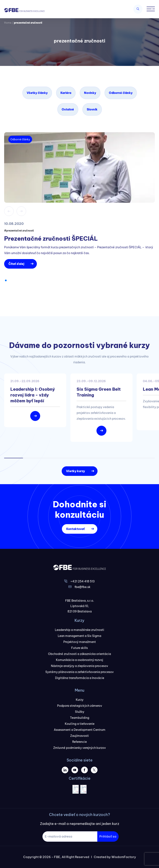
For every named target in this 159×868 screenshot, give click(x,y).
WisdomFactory (124, 857)
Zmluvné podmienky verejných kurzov (79, 748)
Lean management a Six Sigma (79, 636)
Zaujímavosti (79, 736)
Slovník (92, 109)
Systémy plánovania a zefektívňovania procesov (79, 672)
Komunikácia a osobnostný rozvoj (79, 660)
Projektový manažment (80, 642)
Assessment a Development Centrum (80, 730)
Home (8, 23)
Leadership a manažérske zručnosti (79, 630)
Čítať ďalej (16, 264)
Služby (80, 712)
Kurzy (80, 700)
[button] (6, 280)
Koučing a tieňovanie (80, 724)
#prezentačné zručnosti (19, 231)
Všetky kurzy (75, 471)
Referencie (79, 742)
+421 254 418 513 (83, 581)
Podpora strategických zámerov (80, 706)
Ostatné (68, 109)
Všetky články (37, 93)
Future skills (79, 648)
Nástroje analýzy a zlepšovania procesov (79, 666)
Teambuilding (80, 718)
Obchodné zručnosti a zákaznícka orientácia (79, 654)
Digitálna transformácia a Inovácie (80, 678)
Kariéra (66, 93)
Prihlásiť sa (108, 836)
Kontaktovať (75, 529)
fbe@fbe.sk (83, 587)
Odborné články (121, 93)
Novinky (90, 93)
